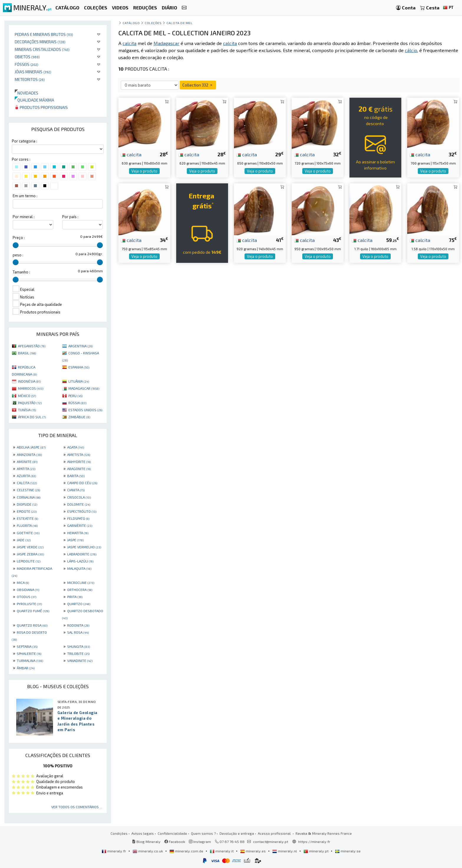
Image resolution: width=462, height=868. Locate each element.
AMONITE (27, 462)
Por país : (70, 217)
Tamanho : (21, 272)
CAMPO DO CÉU (82, 483)
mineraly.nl (285, 851)
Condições (119, 833)
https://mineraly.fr (314, 842)
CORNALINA (29, 497)
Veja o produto (144, 171)
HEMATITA (78, 533)
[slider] (16, 245)
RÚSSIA (77, 403)
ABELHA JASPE (31, 447)
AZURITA (26, 476)
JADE (24, 540)
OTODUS (27, 597)
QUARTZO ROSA (32, 625)
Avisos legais (143, 833)
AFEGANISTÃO (32, 346)
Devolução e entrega (237, 833)
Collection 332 (198, 85)
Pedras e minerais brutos (44, 34)
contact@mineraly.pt (271, 842)
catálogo (131, 23)
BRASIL (27, 353)
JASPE (75, 540)
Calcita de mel (180, 23)
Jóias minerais (33, 72)
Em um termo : (25, 196)
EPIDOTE (27, 511)
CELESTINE (28, 490)
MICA (23, 582)
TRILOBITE (78, 653)
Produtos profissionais (41, 107)
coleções (153, 23)
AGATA (76, 447)
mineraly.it (222, 851)
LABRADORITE (82, 554)
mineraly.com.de (187, 851)
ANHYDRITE (79, 462)
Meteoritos (30, 79)
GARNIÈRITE (80, 525)
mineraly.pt (316, 851)
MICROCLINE (81, 582)
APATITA (26, 469)
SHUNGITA (79, 646)
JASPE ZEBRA (30, 554)
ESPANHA (79, 367)
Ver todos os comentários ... (77, 807)
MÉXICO (27, 396)
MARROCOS (31, 388)
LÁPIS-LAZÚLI (80, 561)
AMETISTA (79, 454)
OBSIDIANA (28, 590)
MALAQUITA (79, 568)
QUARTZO (79, 604)
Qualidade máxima (34, 100)
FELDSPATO (78, 518)
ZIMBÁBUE (79, 417)
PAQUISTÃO (30, 403)
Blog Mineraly (146, 842)
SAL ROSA (78, 632)
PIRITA (75, 597)
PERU (75, 396)
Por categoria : (24, 141)
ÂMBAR (26, 668)
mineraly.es (253, 851)
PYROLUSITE (29, 604)
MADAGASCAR (84, 388)
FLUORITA (27, 525)
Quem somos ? (203, 833)
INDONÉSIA (29, 381)
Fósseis (27, 64)
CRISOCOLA (79, 497)
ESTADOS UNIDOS (85, 410)
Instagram (200, 842)
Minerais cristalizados (42, 49)
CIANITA (76, 490)
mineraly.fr (114, 851)
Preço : (19, 238)
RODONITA (78, 625)
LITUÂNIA (79, 381)
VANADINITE (80, 660)
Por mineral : (24, 217)
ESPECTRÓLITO (82, 511)
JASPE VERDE (30, 547)
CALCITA (27, 483)
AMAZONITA (29, 454)
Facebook (175, 842)
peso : (18, 255)
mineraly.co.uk (148, 851)
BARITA (76, 476)
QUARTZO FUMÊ (33, 611)
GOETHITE (28, 533)
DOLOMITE (79, 504)
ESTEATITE (27, 518)
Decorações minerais (40, 42)
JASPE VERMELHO (84, 547)
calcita (131, 154)
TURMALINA (30, 660)
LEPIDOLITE (29, 561)
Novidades (27, 93)
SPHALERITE (29, 653)
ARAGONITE (79, 469)
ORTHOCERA (80, 590)
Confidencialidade (172, 833)
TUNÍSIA (27, 410)
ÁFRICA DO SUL (32, 417)
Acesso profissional (275, 833)
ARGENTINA (80, 346)
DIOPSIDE (27, 504)
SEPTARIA (27, 646)
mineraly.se (348, 851)
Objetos (27, 57)
